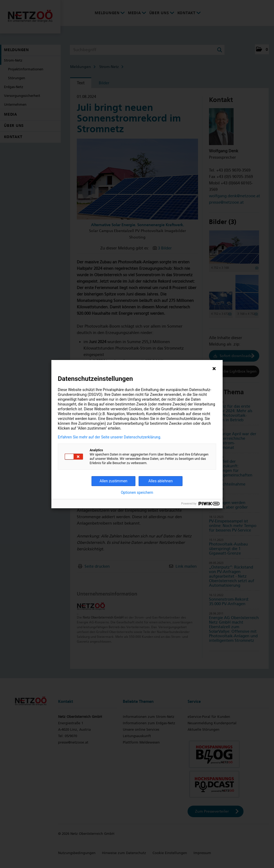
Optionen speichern (137, 492)
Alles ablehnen (161, 481)
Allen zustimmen (113, 481)
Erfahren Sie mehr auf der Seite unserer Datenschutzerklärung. (110, 437)
